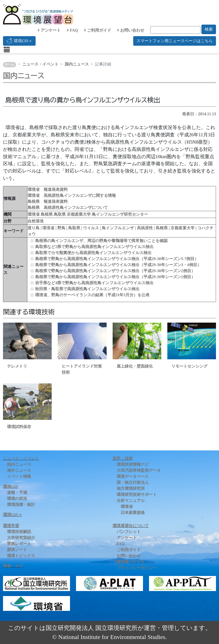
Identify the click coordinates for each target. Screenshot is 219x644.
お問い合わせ (131, 30)
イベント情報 (19, 476)
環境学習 (11, 526)
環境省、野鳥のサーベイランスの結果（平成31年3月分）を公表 (92, 295)
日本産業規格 (133, 513)
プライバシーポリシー (137, 568)
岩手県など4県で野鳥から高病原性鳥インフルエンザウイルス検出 (94, 283)
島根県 (47, 214)
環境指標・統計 (21, 505)
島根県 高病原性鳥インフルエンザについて (68, 208)
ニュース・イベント (40, 64)
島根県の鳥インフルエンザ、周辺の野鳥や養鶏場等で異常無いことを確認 (101, 241)
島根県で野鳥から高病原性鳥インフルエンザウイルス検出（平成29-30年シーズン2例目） (115, 271)
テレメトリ (17, 366)
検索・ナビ (13, 566)
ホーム (9, 65)
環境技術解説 (19, 532)
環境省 (34, 214)
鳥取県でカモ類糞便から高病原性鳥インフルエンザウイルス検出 (93, 253)
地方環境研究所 (131, 488)
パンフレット (129, 532)
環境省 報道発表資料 (48, 189)
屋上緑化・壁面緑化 (135, 366)
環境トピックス (21, 556)
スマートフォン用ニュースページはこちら (175, 41)
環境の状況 (17, 499)
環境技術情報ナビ (133, 464)
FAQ (72, 30)
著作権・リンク (131, 562)
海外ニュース (19, 470)
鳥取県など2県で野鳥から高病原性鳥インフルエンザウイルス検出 (94, 247)
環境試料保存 (19, 427)
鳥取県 (60, 214)
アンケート (49, 30)
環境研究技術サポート (137, 494)
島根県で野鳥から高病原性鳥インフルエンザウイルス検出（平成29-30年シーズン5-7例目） (117, 259)
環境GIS (11, 486)
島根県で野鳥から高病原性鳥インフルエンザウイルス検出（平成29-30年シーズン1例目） (115, 277)
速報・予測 (17, 492)
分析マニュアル (131, 501)
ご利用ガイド (98, 30)
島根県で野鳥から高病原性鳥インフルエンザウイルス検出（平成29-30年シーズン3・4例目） (118, 265)
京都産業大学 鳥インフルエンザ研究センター (107, 214)
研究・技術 (123, 458)
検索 (209, 29)
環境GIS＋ (19, 41)
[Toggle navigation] (7, 49)
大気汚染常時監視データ (139, 470)
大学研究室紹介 (21, 538)
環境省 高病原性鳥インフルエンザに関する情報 (72, 195)
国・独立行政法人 (133, 482)
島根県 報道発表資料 (48, 201)
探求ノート (17, 550)
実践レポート (19, 544)
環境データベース (133, 476)
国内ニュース (77, 64)
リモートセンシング (189, 366)
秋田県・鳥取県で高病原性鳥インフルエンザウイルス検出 (87, 289)
